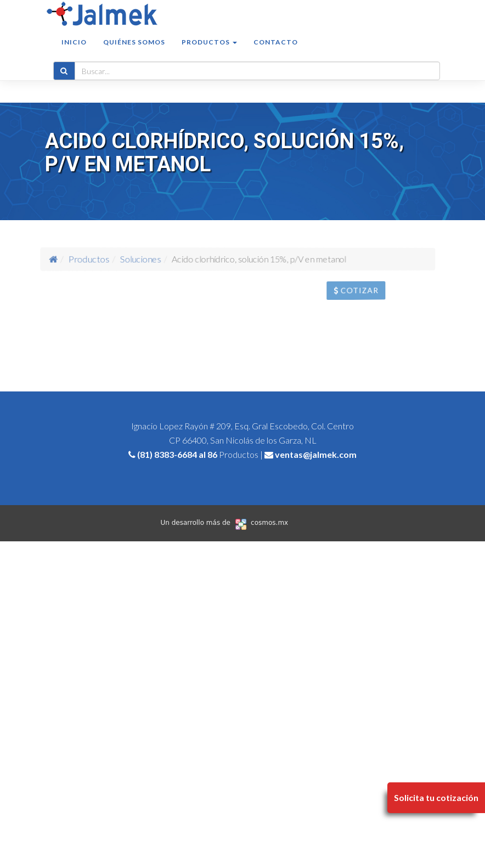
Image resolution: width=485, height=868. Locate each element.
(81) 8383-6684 (167, 454)
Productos (109, 258)
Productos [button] (209, 53)
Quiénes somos (134, 53)
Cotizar (368, 293)
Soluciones (150, 259)
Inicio (74, 53)
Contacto (276, 53)
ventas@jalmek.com (316, 454)
